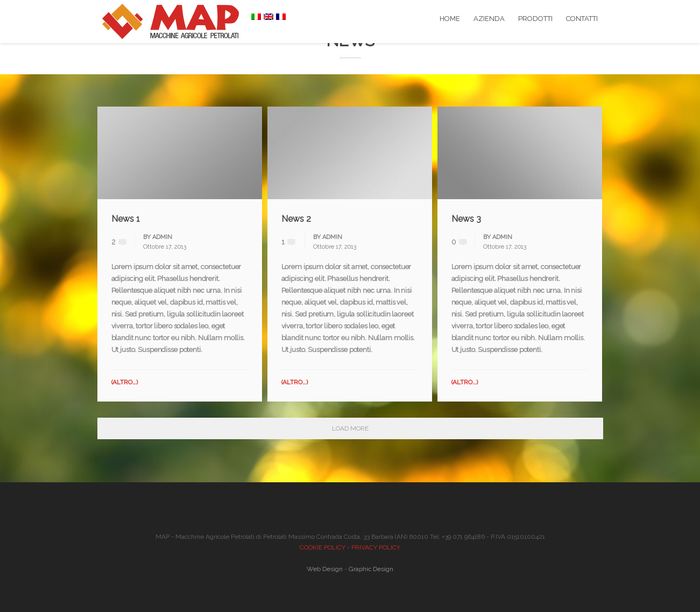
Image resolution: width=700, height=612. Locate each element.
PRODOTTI (535, 19)
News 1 (126, 219)
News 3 (466, 219)
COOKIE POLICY (323, 547)
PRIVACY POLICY (376, 547)
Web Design (325, 569)
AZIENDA (489, 19)
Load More (350, 428)
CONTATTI (582, 19)
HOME (450, 19)
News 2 (296, 219)
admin (162, 237)
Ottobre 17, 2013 (165, 247)
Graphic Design (371, 569)
